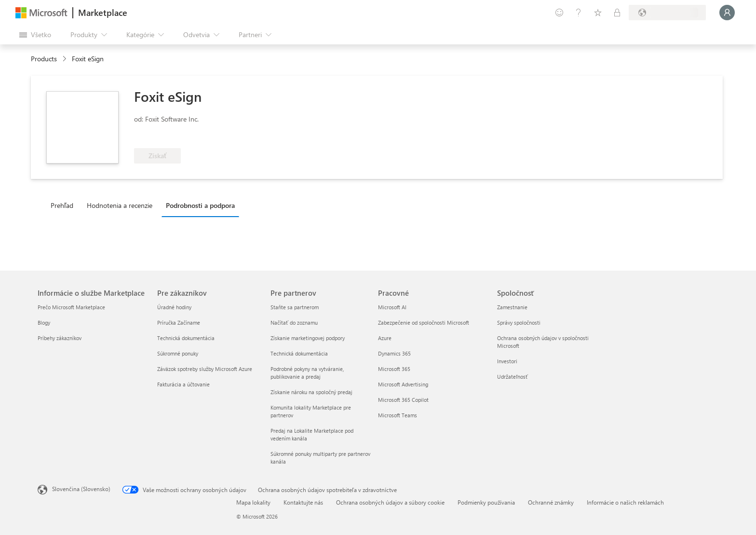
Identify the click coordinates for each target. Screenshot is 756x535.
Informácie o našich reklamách (625, 502)
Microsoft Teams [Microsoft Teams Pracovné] (398, 415)
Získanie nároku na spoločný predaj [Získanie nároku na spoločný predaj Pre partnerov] (311, 392)
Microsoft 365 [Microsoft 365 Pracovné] (394, 369)
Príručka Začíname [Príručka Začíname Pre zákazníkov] (179, 322)
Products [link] (44, 59)
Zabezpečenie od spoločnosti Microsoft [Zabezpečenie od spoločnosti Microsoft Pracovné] (424, 322)
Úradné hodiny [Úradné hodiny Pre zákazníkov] (174, 307)
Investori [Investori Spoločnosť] (507, 361)
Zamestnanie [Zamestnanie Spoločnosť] (512, 307)
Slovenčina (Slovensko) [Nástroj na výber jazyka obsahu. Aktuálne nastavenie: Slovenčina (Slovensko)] (81, 489)
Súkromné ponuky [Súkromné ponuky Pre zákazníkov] (178, 353)
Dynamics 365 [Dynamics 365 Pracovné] (394, 353)
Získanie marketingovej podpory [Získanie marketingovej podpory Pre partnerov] (308, 338)
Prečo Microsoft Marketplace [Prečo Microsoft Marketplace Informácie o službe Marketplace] (71, 307)
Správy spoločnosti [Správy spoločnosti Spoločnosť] (519, 322)
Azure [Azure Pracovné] (385, 338)
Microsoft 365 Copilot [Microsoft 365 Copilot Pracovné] (403, 400)
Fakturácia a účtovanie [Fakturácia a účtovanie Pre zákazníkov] (183, 384)
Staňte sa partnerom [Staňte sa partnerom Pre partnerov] (295, 307)
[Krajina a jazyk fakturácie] (667, 13)
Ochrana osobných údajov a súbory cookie (390, 502)
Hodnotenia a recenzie (120, 205)
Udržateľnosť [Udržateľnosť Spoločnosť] (513, 377)
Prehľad (62, 205)
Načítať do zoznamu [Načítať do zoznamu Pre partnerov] (294, 322)
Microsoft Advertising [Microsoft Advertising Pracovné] (403, 384)
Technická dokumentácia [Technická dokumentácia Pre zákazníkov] (186, 338)
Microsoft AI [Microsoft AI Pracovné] (392, 307)
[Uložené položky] (598, 13)
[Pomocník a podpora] (579, 13)
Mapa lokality (253, 502)
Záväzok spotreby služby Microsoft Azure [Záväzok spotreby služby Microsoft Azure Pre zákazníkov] (205, 369)
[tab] (64, 205)
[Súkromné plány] (617, 13)
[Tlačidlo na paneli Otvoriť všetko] (35, 35)
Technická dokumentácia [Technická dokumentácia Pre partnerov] (299, 353)
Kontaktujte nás (303, 502)
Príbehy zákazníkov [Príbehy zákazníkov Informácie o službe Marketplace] (60, 338)
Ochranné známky (551, 502)
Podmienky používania (486, 502)
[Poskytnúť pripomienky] (559, 13)
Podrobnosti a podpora (200, 205)
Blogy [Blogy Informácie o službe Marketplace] (44, 322)
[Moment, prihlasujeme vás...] (727, 13)
